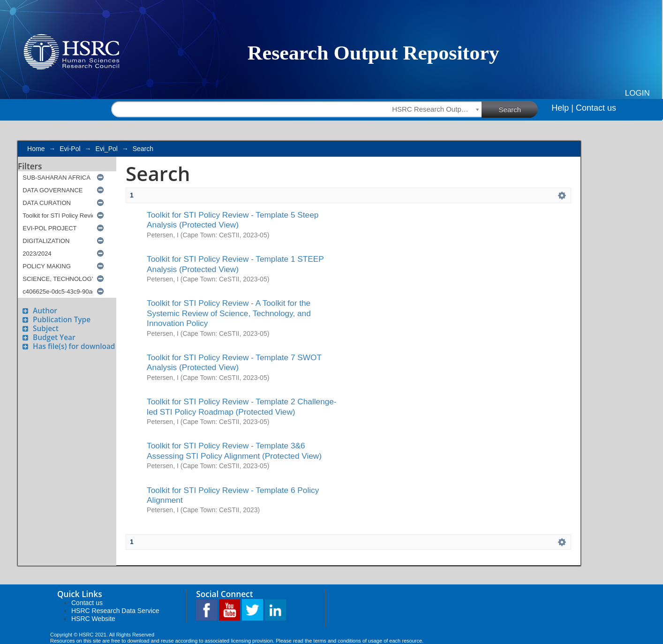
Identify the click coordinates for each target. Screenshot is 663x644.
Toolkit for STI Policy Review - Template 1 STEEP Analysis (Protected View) (235, 264)
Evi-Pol (70, 149)
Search (519, 109)
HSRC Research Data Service (115, 611)
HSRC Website (93, 619)
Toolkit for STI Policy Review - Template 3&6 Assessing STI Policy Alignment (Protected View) (234, 451)
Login (637, 93)
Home (36, 149)
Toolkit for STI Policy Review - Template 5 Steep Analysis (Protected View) (233, 220)
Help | (562, 108)
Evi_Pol (106, 149)
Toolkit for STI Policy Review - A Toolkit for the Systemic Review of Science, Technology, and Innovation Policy (229, 313)
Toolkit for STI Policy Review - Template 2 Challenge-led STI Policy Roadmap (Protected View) (242, 406)
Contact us (596, 108)
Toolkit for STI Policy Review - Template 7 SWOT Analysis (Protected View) (234, 362)
